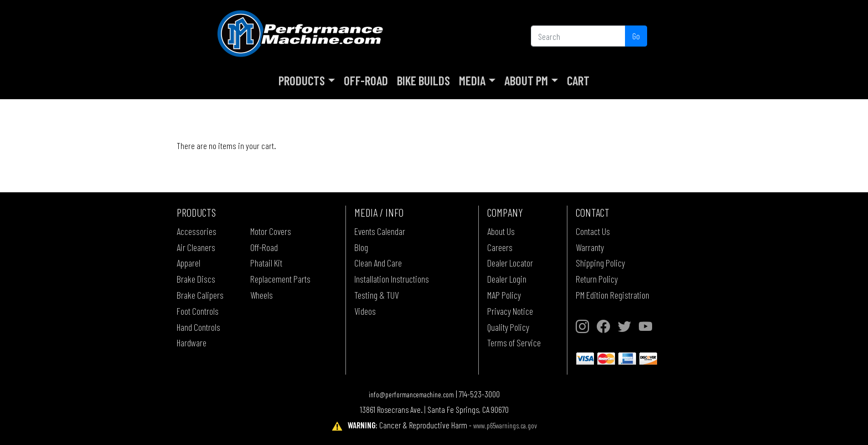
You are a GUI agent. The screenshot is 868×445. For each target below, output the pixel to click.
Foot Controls (198, 311)
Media (472, 80)
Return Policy (597, 279)
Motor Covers (271, 231)
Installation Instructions (392, 279)
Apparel (188, 263)
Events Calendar (380, 231)
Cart (578, 80)
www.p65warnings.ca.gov (505, 425)
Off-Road (366, 80)
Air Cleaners (196, 247)
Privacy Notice (510, 311)
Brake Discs (196, 279)
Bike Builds (423, 80)
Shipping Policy (600, 263)
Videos (365, 311)
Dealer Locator (510, 263)
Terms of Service (514, 342)
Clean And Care (378, 263)
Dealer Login (507, 279)
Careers (500, 247)
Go (636, 36)
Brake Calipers (200, 295)
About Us (501, 231)
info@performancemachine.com (411, 394)
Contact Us (593, 231)
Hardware (192, 342)
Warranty (590, 247)
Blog (361, 247)
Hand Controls (198, 327)
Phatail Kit (266, 263)
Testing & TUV (376, 295)
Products (302, 80)
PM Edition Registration (613, 295)
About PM (526, 80)
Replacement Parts (280, 279)
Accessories (197, 231)
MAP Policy (504, 295)
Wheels (262, 295)
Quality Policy (508, 327)
